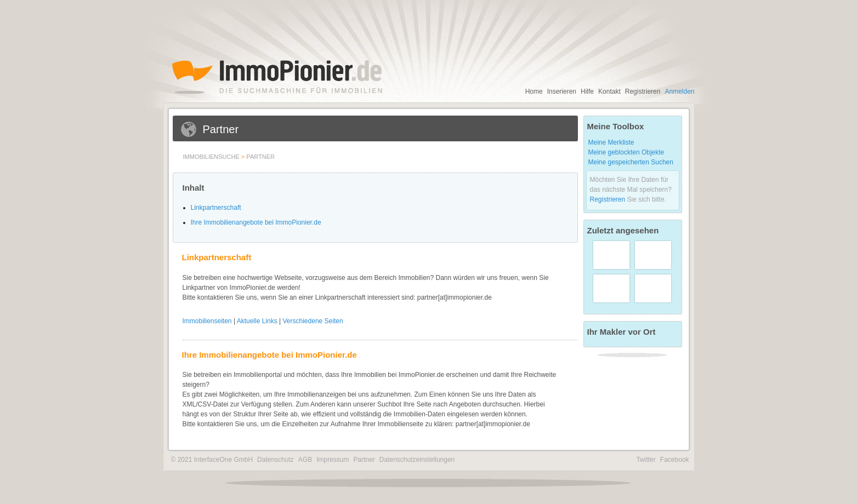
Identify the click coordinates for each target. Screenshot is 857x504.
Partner (260, 157)
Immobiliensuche (211, 157)
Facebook (675, 460)
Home (534, 91)
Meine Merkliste (611, 142)
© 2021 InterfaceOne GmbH (212, 460)
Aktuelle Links (257, 321)
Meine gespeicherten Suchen (631, 162)
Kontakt (609, 91)
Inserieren (562, 91)
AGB (305, 460)
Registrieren (643, 91)
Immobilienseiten (207, 321)
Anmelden (679, 91)
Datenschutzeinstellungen (417, 460)
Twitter (646, 460)
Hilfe (587, 91)
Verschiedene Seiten (313, 321)
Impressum (333, 460)
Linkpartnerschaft (216, 208)
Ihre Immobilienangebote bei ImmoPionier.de (256, 222)
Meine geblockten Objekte (626, 152)
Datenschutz (276, 460)
